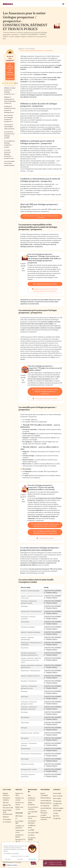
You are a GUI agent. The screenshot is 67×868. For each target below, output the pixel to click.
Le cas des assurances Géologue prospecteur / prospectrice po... (9, 154)
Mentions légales (58, 808)
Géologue (24, 728)
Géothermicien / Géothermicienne (31, 611)
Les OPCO (31, 835)
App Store (56, 816)
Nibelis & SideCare (46, 803)
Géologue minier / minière (29, 769)
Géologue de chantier (27, 764)
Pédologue (24, 691)
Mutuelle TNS (7, 805)
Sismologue (24, 712)
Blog (29, 795)
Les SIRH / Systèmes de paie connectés (46, 817)
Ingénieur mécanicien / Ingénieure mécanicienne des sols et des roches (31, 660)
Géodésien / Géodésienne (29, 681)
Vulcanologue (25, 723)
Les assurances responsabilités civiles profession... (10, 127)
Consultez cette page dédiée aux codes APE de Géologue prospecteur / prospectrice (41, 217)
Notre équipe (57, 798)
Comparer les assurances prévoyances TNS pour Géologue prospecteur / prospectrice (45, 391)
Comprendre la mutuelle (45, 538)
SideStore (6, 817)
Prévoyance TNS (8, 808)
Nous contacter (58, 796)
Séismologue (25, 759)
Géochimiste (25, 648)
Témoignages (57, 801)
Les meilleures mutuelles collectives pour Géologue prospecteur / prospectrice (45, 525)
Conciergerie (7, 819)
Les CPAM (31, 830)
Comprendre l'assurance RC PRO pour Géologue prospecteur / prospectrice (45, 290)
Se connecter (7, 822)
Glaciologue (24, 697)
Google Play (57, 818)
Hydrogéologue (26, 749)
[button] (10, 865)
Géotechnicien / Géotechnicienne (31, 754)
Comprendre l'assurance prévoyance (45, 399)
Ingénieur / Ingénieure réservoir (30, 676)
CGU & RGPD (57, 811)
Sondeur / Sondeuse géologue (30, 591)
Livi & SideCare (45, 806)
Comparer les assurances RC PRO (45, 284)
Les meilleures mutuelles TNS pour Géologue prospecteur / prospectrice (45, 532)
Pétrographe (25, 738)
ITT (16, 819)
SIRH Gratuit (19, 816)
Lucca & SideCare (46, 800)
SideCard (6, 802)
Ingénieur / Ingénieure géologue (30, 632)
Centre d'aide (57, 793)
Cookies (56, 813)
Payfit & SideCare (46, 798)
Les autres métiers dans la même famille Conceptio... (10, 163)
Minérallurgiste (25, 717)
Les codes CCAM (33, 833)
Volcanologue (25, 622)
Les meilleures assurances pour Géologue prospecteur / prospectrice (10, 71)
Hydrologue (24, 606)
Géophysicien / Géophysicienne (30, 671)
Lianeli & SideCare (46, 808)
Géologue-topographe (28, 627)
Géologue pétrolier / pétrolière (30, 733)
